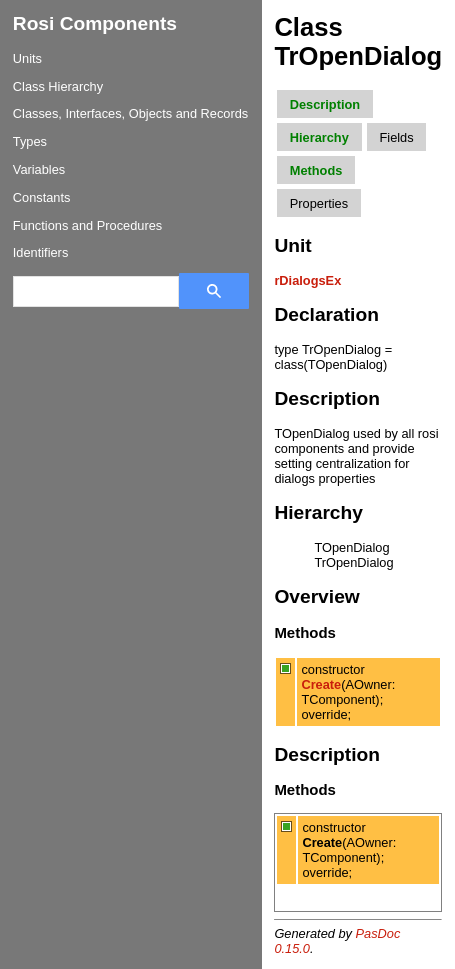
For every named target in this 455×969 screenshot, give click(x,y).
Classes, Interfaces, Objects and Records (130, 113)
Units (27, 58)
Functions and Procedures (87, 225)
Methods (316, 170)
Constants (42, 197)
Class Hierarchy (58, 86)
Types (30, 141)
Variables (39, 169)
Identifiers (40, 252)
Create (321, 684)
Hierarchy (319, 137)
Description (325, 104)
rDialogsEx (307, 280)
